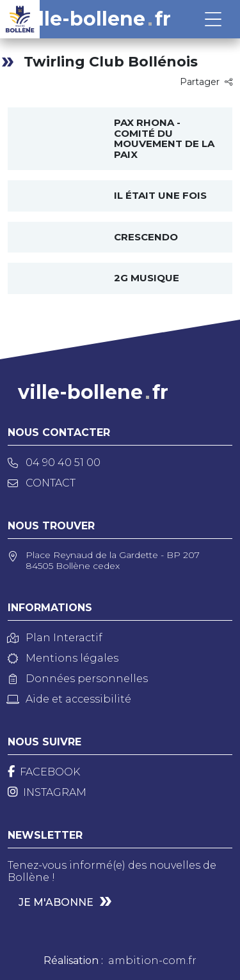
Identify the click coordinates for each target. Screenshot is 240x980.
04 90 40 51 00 (54, 463)
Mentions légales (63, 658)
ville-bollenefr (96, 19)
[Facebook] (44, 772)
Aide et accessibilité (69, 699)
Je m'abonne (56, 902)
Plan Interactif (55, 638)
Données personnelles (78, 679)
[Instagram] (47, 792)
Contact (42, 483)
